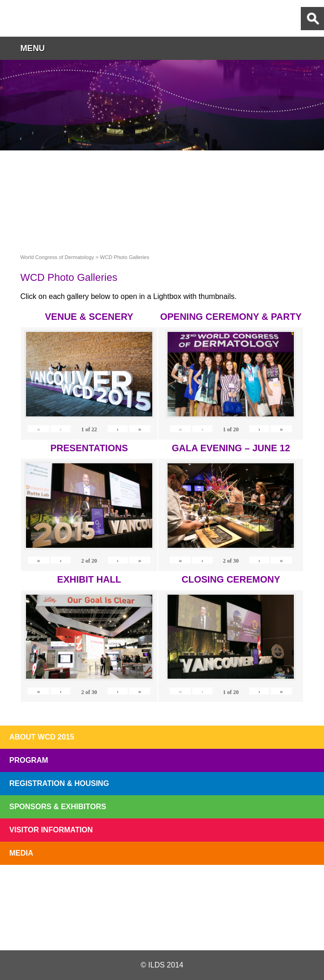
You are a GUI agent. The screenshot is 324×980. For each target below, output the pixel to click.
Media (21, 853)
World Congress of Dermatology (56, 18)
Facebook (161, 928)
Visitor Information (51, 830)
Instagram (215, 928)
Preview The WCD (226, 886)
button (312, 48)
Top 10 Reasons (98, 886)
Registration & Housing (59, 783)
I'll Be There (162, 886)
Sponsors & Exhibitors (58, 807)
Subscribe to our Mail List (290, 886)
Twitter (108, 928)
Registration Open (34, 886)
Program (29, 760)
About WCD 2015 (42, 737)
